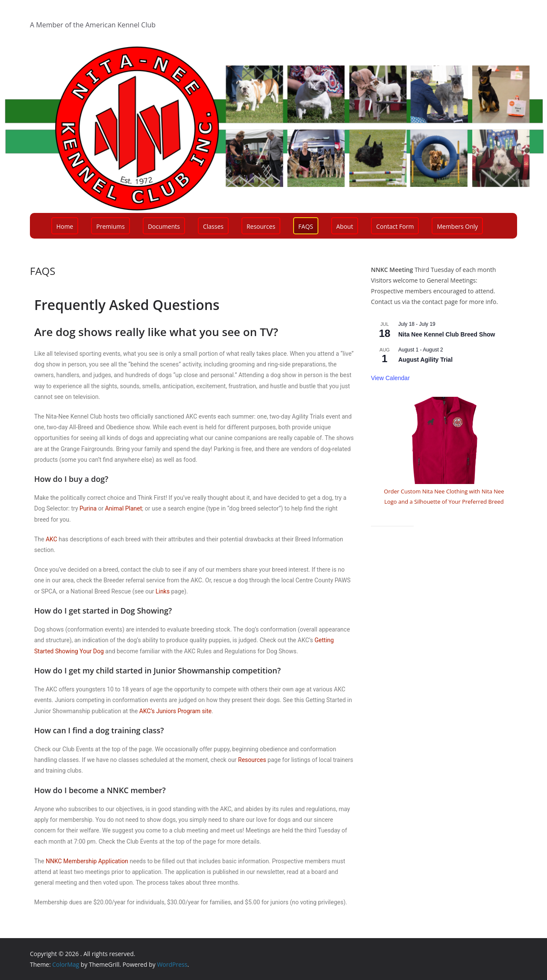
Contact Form (395, 226)
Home (65, 226)
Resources (261, 226)
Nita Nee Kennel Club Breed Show (447, 334)
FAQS (306, 226)
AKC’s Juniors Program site (175, 711)
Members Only (457, 226)
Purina (88, 508)
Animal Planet (124, 508)
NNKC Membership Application (87, 861)
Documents (164, 226)
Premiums (110, 226)
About (345, 226)
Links (163, 591)
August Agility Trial (425, 360)
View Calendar (390, 378)
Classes (213, 226)
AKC (51, 539)
